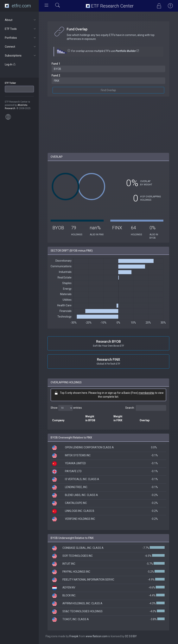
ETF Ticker (10, 83)
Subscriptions (21, 56)
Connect (21, 47)
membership (146, 393)
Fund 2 (56, 75)
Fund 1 (56, 64)
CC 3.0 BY (131, 636)
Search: (146, 408)
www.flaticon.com (97, 636)
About (21, 20)
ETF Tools (21, 29)
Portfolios (21, 38)
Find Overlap (108, 90)
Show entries (66, 408)
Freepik (74, 636)
